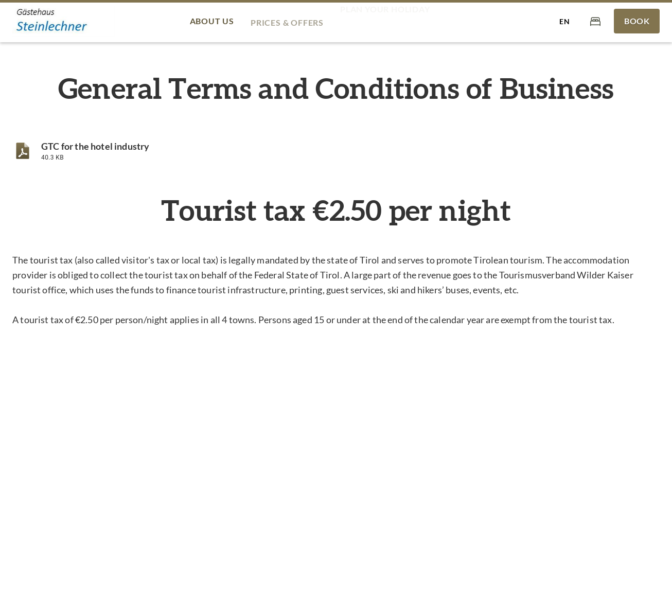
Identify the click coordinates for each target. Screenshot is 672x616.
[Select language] (564, 21)
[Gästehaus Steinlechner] (64, 21)
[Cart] (595, 21)
